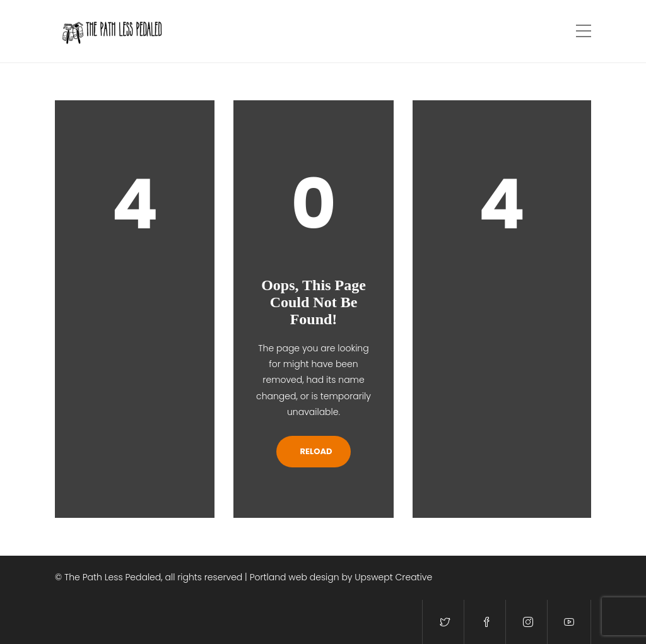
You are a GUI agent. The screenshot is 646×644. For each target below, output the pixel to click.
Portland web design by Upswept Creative (341, 577)
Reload (314, 451)
